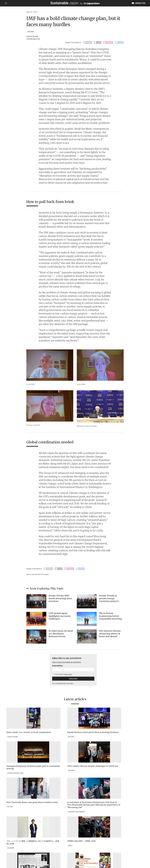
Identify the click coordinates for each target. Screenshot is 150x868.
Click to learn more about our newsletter (69, 664)
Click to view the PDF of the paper (38, 576)
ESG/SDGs (31, 32)
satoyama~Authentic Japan (87, 741)
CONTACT (47, 856)
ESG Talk (10, 779)
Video (44, 827)
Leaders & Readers (13, 741)
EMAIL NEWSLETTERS (34, 856)
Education (116, 825)
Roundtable (116, 741)
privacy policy (68, 676)
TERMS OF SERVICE (73, 856)
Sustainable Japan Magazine (52, 787)
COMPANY (120, 856)
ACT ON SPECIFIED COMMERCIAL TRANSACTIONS (98, 856)
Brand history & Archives (15, 822)
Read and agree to (62, 676)
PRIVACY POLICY (58, 856)
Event (79, 825)
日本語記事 (81, 779)
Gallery (115, 777)
